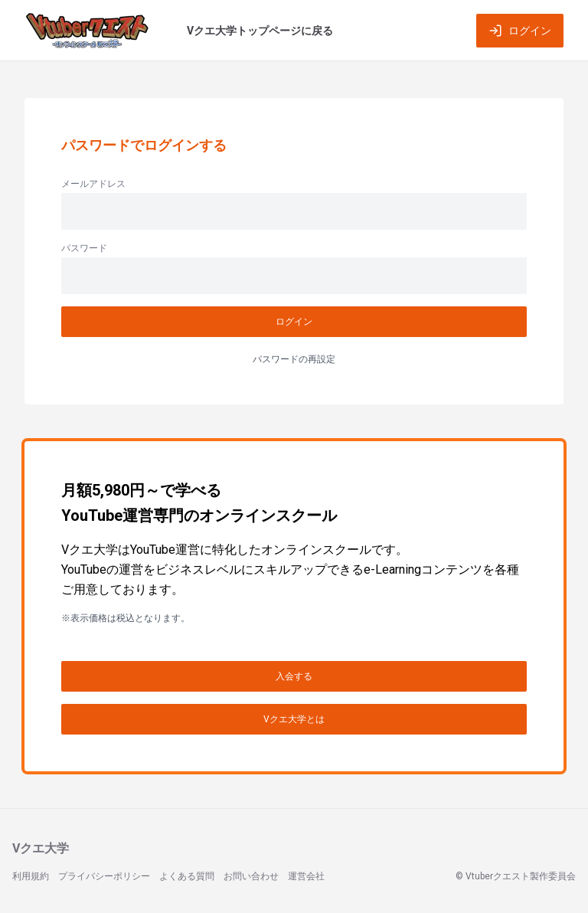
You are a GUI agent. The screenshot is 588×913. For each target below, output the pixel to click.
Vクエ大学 (41, 848)
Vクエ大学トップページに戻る (260, 31)
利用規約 (31, 876)
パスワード (84, 248)
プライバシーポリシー (104, 876)
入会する (294, 676)
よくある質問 (187, 876)
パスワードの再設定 (294, 359)
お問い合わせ (251, 876)
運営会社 (306, 876)
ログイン (520, 31)
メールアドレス (93, 184)
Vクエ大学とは (294, 719)
